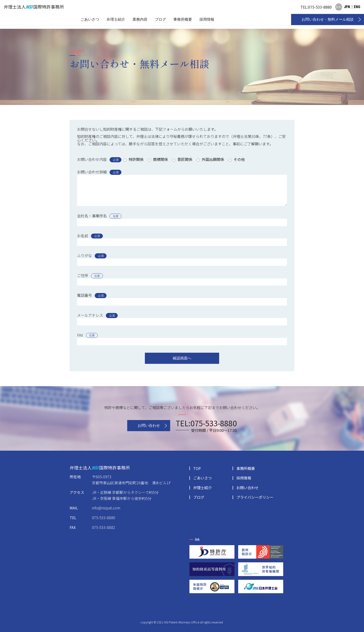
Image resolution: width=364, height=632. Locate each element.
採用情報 (207, 19)
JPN (347, 7)
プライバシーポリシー (255, 497)
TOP (197, 468)
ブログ (160, 19)
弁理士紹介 (116, 19)
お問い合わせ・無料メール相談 (328, 19)
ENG (357, 7)
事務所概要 (183, 19)
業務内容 (140, 19)
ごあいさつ (90, 19)
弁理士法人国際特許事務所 (34, 7)
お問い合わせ (149, 425)
